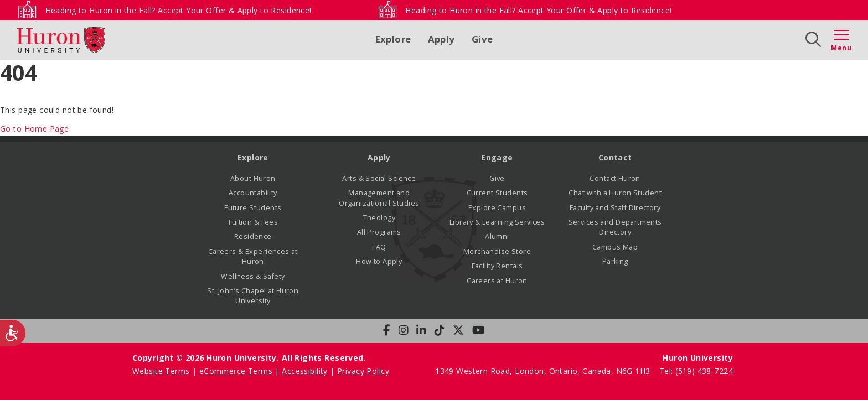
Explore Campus (497, 208)
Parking (615, 261)
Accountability (253, 193)
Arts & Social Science (379, 178)
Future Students (253, 208)
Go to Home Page (34, 129)
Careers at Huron (497, 281)
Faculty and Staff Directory (615, 208)
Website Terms (161, 371)
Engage (497, 157)
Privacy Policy (363, 371)
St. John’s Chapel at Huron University (253, 296)
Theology (379, 218)
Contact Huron (615, 178)
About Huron (253, 178)
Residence (253, 237)
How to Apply (379, 261)
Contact (615, 157)
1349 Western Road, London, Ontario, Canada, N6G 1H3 (544, 371)
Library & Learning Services (497, 222)
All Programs (379, 232)
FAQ (379, 247)
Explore (393, 39)
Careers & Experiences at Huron (253, 256)
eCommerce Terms (236, 371)
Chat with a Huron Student (615, 193)
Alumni (497, 237)
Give (482, 39)
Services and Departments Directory (615, 227)
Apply (441, 39)
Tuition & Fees (253, 222)
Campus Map (615, 247)
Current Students (497, 193)
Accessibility (304, 371)
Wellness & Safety (253, 276)
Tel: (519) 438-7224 (696, 371)
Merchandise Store (497, 251)
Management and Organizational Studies (379, 198)
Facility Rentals (497, 266)
